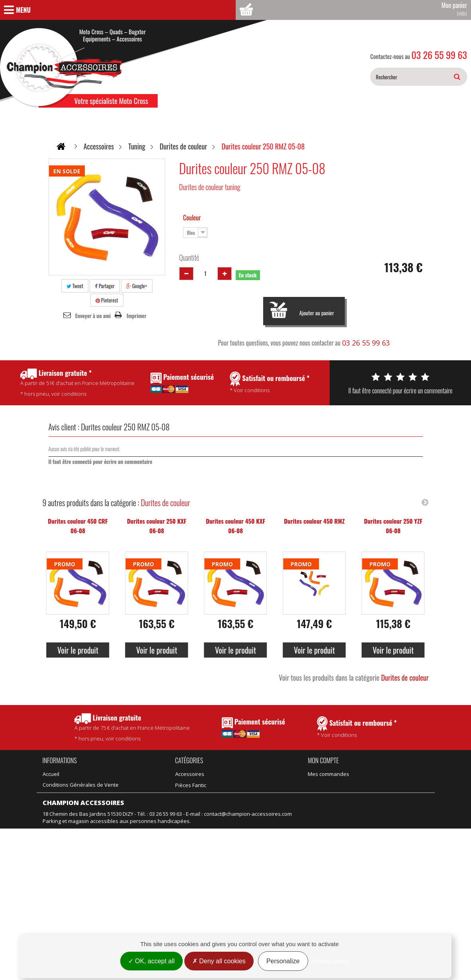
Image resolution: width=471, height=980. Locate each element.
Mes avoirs (321, 785)
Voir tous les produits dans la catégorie (354, 678)
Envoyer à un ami (93, 316)
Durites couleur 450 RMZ (314, 521)
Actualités (54, 806)
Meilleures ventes (64, 864)
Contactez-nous (62, 817)
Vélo (226, 806)
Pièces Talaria (238, 785)
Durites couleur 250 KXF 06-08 (157, 526)
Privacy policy (330, 961)
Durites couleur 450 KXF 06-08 (235, 526)
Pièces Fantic (236, 774)
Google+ (137, 286)
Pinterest (107, 300)
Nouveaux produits (66, 853)
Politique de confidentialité (75, 795)
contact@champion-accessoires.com (248, 928)
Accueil (51, 774)
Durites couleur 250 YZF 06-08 (393, 526)
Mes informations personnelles (346, 806)
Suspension (190, 828)
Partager (105, 286)
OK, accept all (151, 961)
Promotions (57, 842)
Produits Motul (193, 795)
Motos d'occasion (242, 828)
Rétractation (57, 874)
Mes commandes (328, 774)
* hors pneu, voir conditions (132, 728)
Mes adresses (325, 795)
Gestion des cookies (67, 896)
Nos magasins (60, 828)
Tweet (75, 286)
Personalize (283, 961)
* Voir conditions (357, 727)
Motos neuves (238, 817)
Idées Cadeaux (239, 795)
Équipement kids (195, 817)
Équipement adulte (198, 806)
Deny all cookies (219, 961)
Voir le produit (78, 650)
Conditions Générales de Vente (81, 785)
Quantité (189, 257)
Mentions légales (63, 885)
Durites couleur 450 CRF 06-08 (78, 526)
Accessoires (190, 774)
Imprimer (137, 316)
